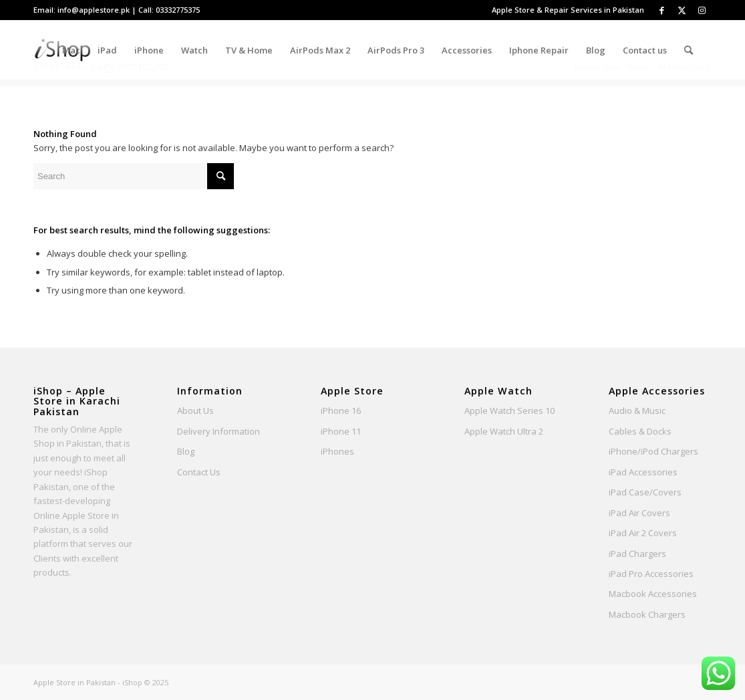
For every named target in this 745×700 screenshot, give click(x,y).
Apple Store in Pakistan (74, 682)
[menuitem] (565, 10)
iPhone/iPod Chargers (653, 451)
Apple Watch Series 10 (509, 411)
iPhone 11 (341, 431)
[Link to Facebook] (661, 10)
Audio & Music (637, 411)
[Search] (689, 50)
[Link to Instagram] (702, 10)
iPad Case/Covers (645, 492)
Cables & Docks (640, 431)
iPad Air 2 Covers (643, 533)
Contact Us (199, 472)
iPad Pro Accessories (651, 574)
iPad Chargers (637, 554)
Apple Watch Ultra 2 (504, 431)
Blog (186, 451)
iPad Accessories (643, 472)
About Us (195, 411)
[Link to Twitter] (682, 10)
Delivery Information (218, 431)
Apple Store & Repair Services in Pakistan (568, 10)
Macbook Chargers (647, 614)
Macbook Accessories (653, 594)
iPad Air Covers (639, 513)
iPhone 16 (341, 411)
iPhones (337, 451)
